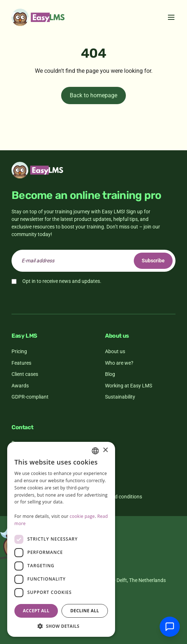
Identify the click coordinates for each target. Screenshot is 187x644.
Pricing (19, 351)
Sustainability (120, 397)
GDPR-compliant (30, 397)
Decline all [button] (85, 611)
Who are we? (119, 363)
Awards (20, 386)
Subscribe (153, 261)
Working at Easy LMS (129, 386)
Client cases (25, 374)
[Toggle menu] (171, 17)
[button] (61, 626)
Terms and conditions (118, 497)
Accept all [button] (36, 611)
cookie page (82, 516)
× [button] (105, 450)
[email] (93, 261)
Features (21, 363)
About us (115, 351)
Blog (110, 374)
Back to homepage (93, 95)
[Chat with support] (170, 627)
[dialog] (61, 539)
